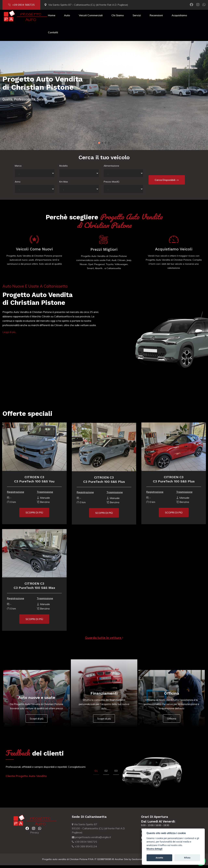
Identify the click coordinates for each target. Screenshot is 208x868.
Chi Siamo (118, 18)
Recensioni (156, 18)
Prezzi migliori (104, 254)
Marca (18, 168)
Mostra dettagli (155, 849)
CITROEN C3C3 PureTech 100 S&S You (32, 482)
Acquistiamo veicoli (176, 252)
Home (52, 18)
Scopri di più (37, 721)
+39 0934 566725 (21, 5)
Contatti (53, 35)
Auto (67, 18)
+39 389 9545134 (84, 849)
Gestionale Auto (140, 862)
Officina (172, 696)
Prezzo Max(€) (111, 184)
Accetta (159, 858)
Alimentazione (111, 168)
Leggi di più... (10, 335)
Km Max (64, 184)
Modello (64, 168)
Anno (18, 184)
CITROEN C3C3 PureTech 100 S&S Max (32, 589)
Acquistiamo (179, 18)
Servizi (137, 18)
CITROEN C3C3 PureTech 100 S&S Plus (104, 484)
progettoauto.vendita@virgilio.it (91, 840)
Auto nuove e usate (37, 700)
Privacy (35, 835)
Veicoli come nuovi (32, 252)
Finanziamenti (104, 696)
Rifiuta (187, 858)
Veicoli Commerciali (91, 18)
